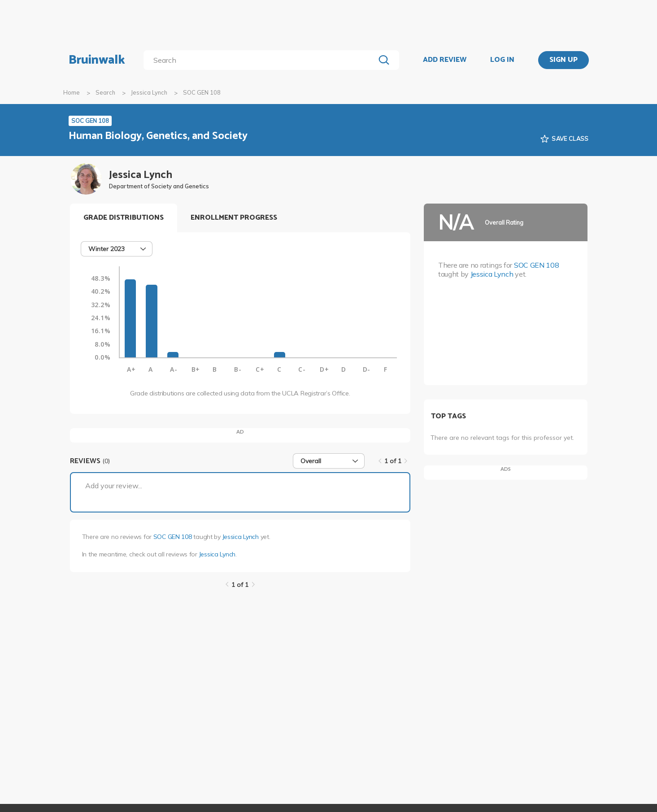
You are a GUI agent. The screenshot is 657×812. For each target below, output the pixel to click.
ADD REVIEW (445, 60)
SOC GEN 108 (173, 537)
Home (72, 92)
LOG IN (502, 60)
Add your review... (114, 486)
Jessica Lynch (149, 92)
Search (105, 92)
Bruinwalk (97, 60)
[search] (261, 60)
